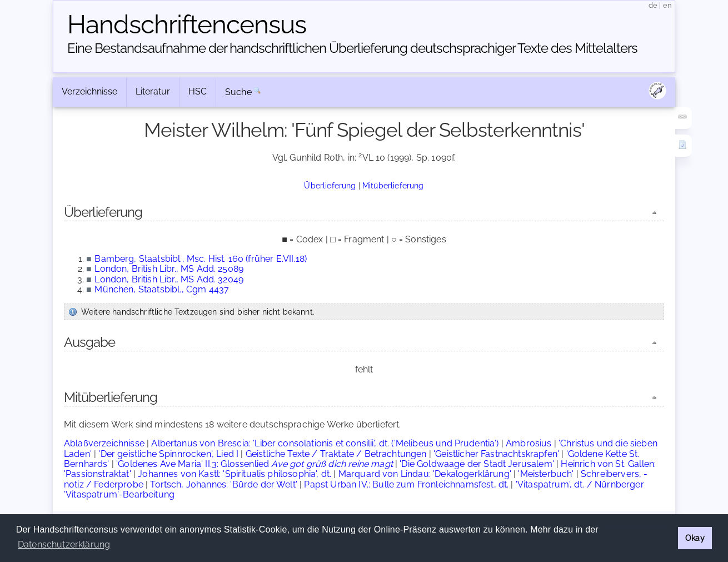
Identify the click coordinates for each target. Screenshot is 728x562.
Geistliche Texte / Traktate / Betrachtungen (336, 454)
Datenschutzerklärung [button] (64, 544)
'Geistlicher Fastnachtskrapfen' (496, 454)
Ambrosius (528, 443)
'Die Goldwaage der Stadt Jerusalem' (477, 464)
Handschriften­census (187, 24)
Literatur (153, 91)
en (667, 5)
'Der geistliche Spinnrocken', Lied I (168, 454)
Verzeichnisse (89, 91)
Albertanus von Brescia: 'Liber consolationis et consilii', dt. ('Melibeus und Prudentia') (325, 443)
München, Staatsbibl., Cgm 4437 (162, 289)
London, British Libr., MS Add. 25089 (169, 269)
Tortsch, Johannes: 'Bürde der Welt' (224, 484)
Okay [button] (695, 538)
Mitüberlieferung (393, 185)
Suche (238, 92)
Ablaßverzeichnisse (104, 443)
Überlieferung (330, 185)
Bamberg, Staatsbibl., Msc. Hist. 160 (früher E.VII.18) (201, 259)
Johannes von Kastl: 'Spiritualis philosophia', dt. (235, 474)
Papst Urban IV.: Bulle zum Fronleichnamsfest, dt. (406, 484)
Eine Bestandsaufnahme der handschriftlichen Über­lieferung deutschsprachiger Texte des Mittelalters (352, 48)
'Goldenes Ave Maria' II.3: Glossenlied (255, 464)
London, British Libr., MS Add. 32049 (169, 279)
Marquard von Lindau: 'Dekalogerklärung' (425, 474)
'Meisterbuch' (546, 474)
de (653, 5)
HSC (198, 91)
